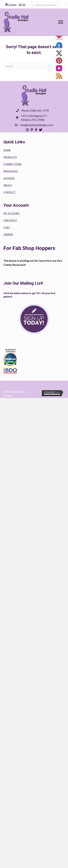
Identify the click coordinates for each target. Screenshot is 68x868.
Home (7, 150)
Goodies (9, 178)
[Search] (34, 66)
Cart (7, 227)
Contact (10, 192)
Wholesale (11, 171)
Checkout (10, 220)
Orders (8, 234)
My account (12, 213)
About (8, 185)
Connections (12, 164)
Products (10, 157)
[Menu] (61, 22)
